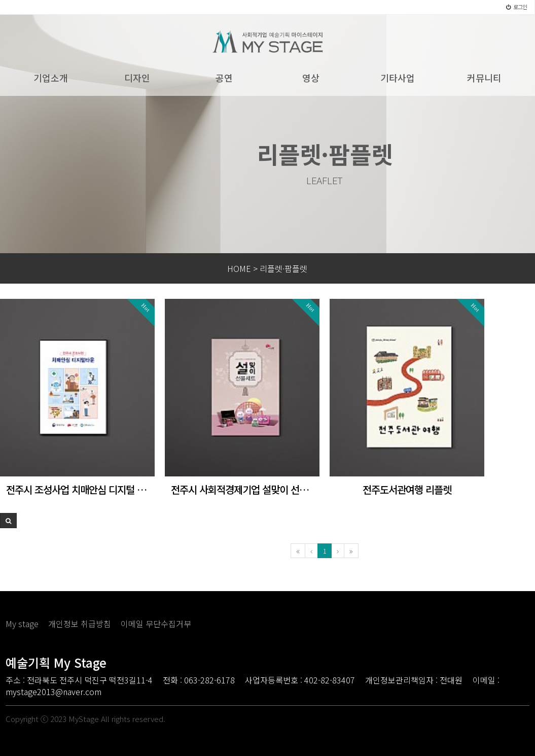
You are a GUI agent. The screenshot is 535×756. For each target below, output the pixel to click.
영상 (311, 78)
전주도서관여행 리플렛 (407, 490)
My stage (22, 624)
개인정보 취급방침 (80, 624)
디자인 (137, 78)
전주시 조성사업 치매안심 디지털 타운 (77, 490)
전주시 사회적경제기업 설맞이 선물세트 (242, 490)
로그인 (516, 7)
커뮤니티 (484, 78)
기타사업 (398, 78)
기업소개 (51, 78)
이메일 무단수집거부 (156, 624)
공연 (224, 78)
